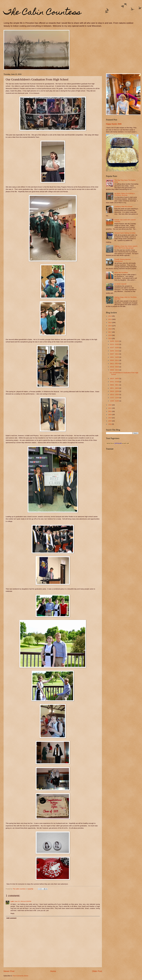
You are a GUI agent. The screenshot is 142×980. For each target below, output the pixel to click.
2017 (110, 332)
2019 (110, 338)
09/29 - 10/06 (115, 391)
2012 (110, 316)
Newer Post (9, 971)
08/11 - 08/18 (115, 388)
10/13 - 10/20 (115, 395)
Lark (12, 901)
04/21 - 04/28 (115, 357)
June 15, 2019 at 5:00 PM (23, 901)
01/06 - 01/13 (115, 341)
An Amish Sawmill (120, 284)
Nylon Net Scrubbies (121, 273)
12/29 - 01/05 (115, 401)
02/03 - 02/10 (115, 351)
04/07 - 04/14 (115, 354)
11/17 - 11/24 (115, 398)
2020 (110, 405)
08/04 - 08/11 (115, 385)
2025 (110, 421)
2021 (110, 408)
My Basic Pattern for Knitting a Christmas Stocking (124, 194)
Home (53, 971)
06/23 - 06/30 (115, 379)
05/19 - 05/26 (115, 367)
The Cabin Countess (42, 13)
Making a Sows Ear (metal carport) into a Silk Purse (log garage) (126, 247)
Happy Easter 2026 (114, 124)
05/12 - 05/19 (115, 364)
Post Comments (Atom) (20, 976)
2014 (110, 322)
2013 (110, 319)
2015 (110, 326)
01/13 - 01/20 (115, 344)
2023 (110, 415)
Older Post (97, 971)
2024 (110, 418)
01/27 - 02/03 (115, 348)
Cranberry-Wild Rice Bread (123, 207)
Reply (12, 913)
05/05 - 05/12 (115, 360)
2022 (110, 411)
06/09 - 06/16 (115, 370)
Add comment (11, 918)
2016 (110, 329)
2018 (110, 335)
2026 (110, 424)
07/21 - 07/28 (115, 382)
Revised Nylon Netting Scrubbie (125, 233)
